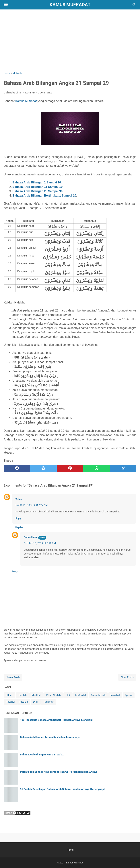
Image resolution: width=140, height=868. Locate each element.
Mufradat (81, 695)
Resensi (10, 702)
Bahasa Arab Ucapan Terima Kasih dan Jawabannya (50, 737)
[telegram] (123, 468)
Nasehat (115, 695)
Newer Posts (13, 677)
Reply (18, 518)
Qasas (129, 695)
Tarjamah (49, 702)
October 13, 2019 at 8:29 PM (40, 543)
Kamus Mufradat (70, 5)
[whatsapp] (97, 468)
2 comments (45, 93)
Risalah (24, 702)
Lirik (68, 695)
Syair (36, 702)
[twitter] (44, 468)
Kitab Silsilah (54, 695)
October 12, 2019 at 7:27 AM (32, 505)
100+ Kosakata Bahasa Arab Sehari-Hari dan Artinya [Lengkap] (56, 720)
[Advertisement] (70, 40)
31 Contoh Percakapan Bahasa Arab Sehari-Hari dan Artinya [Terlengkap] (62, 789)
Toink (19, 499)
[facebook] (17, 468)
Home (70, 850)
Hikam (9, 695)
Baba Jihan (30, 537)
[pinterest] (70, 468)
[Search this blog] (134, 5)
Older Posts (127, 677)
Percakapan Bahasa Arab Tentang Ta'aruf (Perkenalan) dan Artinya (59, 772)
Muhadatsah (98, 695)
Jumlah (22, 695)
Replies (19, 527)
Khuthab (36, 695)
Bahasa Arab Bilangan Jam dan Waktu (42, 755)
